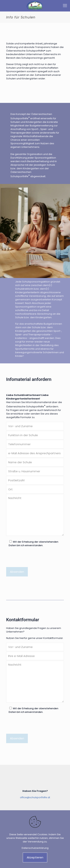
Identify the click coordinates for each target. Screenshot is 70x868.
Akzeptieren (35, 857)
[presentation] (35, 559)
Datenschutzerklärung (35, 848)
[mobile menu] (65, 6)
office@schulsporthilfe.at (35, 797)
